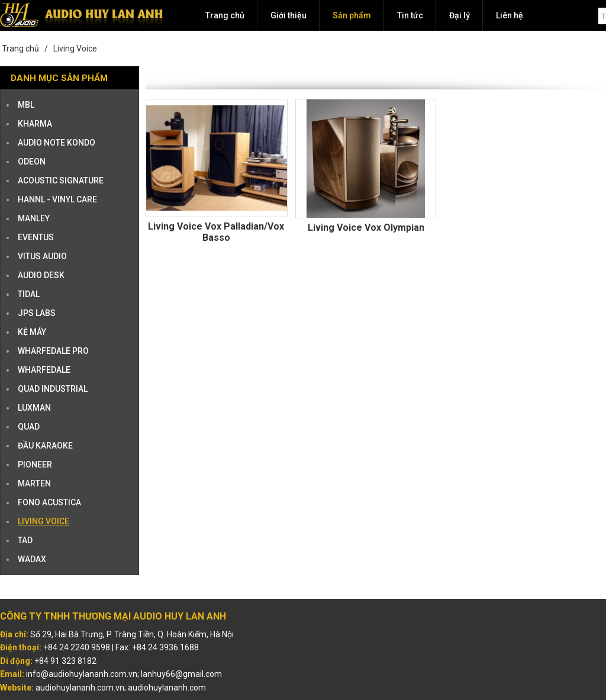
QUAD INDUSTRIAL (53, 389)
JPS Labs (37, 313)
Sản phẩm (352, 15)
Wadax (32, 559)
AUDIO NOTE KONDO (57, 143)
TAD (25, 540)
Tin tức (410, 15)
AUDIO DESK (41, 275)
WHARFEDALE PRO (53, 351)
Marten (34, 483)
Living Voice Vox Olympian (366, 228)
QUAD (29, 427)
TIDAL (29, 294)
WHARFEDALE (44, 370)
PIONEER (35, 464)
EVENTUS (36, 237)
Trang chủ (225, 15)
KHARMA (35, 124)
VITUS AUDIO (42, 256)
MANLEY (34, 218)
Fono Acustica (49, 502)
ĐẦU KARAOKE (45, 446)
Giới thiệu (289, 15)
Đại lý (460, 15)
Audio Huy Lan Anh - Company (361, 624)
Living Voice (75, 49)
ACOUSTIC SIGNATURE (61, 180)
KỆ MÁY (32, 332)
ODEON (32, 162)
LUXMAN (34, 408)
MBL (26, 105)
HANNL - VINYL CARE (57, 199)
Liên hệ (510, 15)
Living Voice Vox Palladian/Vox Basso (216, 232)
